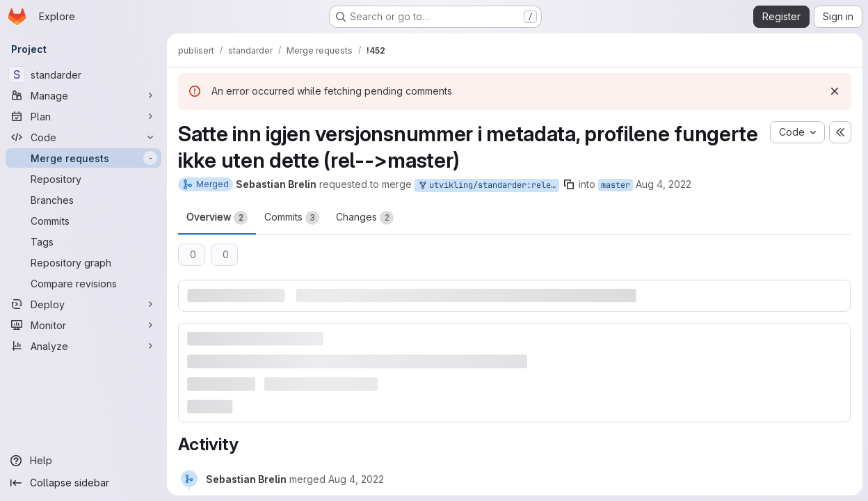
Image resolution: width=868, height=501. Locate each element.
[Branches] (83, 200)
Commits (292, 218)
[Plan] (83, 116)
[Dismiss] (835, 91)
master (616, 185)
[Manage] (83, 95)
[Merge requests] (83, 158)
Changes (365, 218)
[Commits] (83, 221)
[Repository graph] (83, 262)
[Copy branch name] (569, 184)
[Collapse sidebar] (83, 483)
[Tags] (83, 241)
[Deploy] (83, 304)
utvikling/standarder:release (488, 185)
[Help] (83, 461)
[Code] (83, 137)
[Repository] (83, 179)
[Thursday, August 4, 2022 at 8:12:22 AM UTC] (356, 479)
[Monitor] (83, 325)
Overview (217, 218)
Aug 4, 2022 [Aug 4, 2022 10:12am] (664, 184)
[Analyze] (83, 346)
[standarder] (83, 74)
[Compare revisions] (83, 283)
